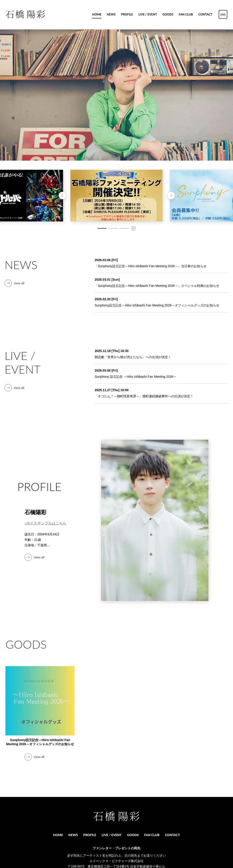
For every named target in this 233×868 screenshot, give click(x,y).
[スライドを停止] (133, 228)
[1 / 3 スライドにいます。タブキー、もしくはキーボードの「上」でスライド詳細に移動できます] (102, 228)
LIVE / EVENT (148, 14)
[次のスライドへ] (171, 195)
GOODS (168, 14)
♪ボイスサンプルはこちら (46, 523)
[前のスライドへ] (62, 195)
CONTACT (205, 14)
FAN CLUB (186, 14)
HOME (97, 14)
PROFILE (127, 14)
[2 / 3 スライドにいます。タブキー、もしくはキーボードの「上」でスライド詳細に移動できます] (113, 228)
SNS (223, 14)
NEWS (111, 14)
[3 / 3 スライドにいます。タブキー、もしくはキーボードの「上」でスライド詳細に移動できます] (124, 228)
